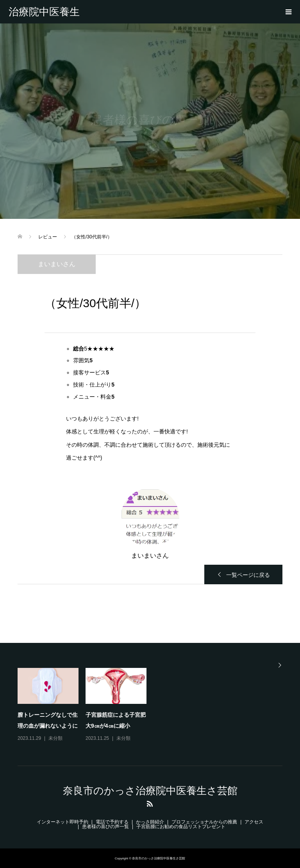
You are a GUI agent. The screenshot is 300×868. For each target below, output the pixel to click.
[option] (154, 705)
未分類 (55, 738)
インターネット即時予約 (62, 822)
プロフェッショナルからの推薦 (204, 822)
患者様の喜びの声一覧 (105, 827)
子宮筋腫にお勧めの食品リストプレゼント (181, 827)
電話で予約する (112, 822)
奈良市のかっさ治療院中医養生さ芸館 (45, 12)
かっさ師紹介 (150, 822)
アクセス (254, 822)
